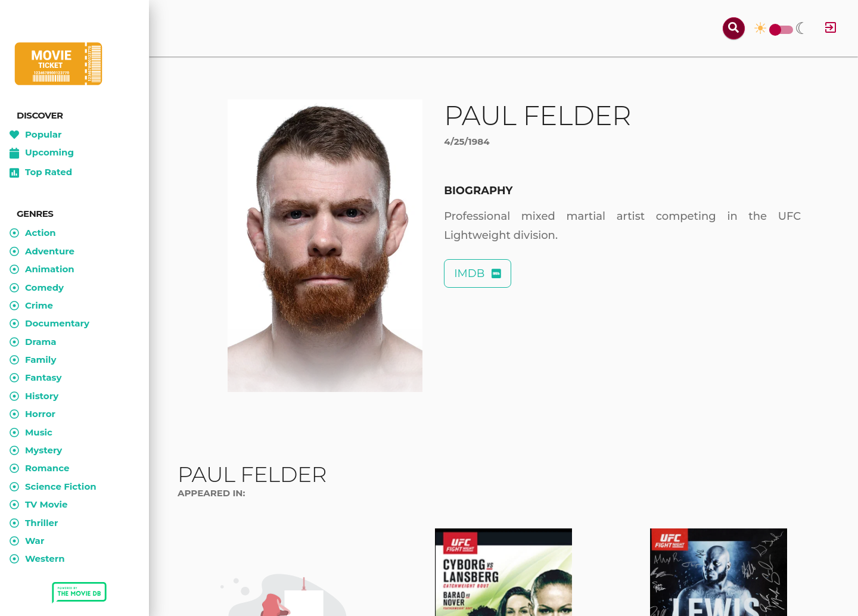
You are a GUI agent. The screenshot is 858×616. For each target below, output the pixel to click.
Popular (36, 135)
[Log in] (831, 28)
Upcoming (42, 153)
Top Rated (41, 173)
